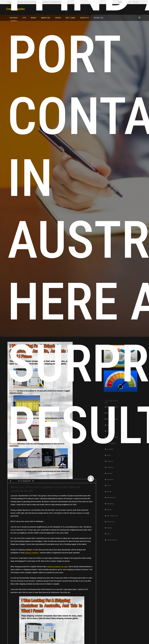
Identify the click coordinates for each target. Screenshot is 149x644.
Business (38, 481)
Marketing (110, 513)
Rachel (14, 481)
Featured (110, 470)
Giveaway (110, 489)
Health (109, 501)
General (110, 483)
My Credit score (112, 525)
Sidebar (110, 537)
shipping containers (32, 553)
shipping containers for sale (57, 567)
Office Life (111, 531)
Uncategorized (112, 549)
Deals (109, 464)
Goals (109, 495)
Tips (108, 543)
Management (111, 507)
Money (109, 519)
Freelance (110, 476)
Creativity (110, 458)
